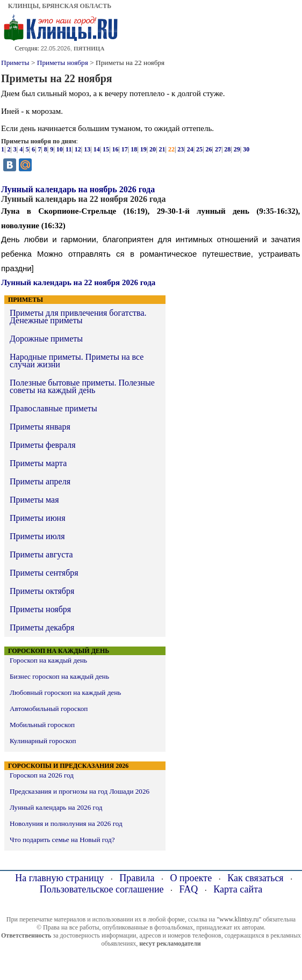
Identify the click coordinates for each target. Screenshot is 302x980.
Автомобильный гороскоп (49, 709)
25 (199, 149)
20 (153, 149)
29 (237, 149)
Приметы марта (38, 463)
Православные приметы (53, 408)
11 (69, 149)
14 (97, 149)
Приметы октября (42, 591)
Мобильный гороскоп (42, 725)
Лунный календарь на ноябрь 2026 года (78, 189)
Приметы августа (41, 554)
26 (209, 149)
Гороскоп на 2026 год (42, 775)
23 (181, 149)
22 (171, 149)
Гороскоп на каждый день (48, 660)
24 (190, 149)
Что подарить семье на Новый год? (62, 840)
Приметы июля (37, 536)
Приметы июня (38, 518)
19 (143, 149)
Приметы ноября (63, 63)
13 (87, 149)
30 (246, 149)
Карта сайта (238, 889)
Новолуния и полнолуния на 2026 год (66, 823)
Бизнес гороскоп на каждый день (59, 676)
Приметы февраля (43, 445)
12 (78, 149)
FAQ (189, 889)
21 (162, 149)
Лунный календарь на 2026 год (56, 807)
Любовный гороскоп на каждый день (65, 692)
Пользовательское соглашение (102, 889)
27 (218, 149)
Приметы (15, 63)
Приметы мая (34, 500)
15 (106, 149)
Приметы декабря (42, 627)
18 (134, 149)
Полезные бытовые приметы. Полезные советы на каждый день (82, 386)
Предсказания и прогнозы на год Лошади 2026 (80, 791)
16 (115, 149)
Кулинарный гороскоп (43, 741)
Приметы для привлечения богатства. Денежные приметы (78, 317)
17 (125, 149)
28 (227, 149)
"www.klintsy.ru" (239, 919)
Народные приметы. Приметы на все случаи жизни (77, 361)
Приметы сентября (44, 573)
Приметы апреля (40, 481)
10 (60, 149)
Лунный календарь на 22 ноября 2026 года (78, 282)
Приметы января (40, 427)
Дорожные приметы (46, 339)
